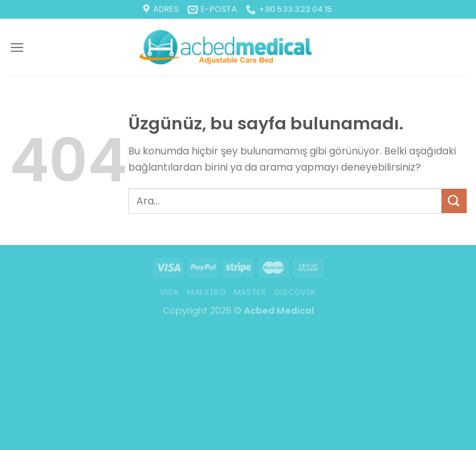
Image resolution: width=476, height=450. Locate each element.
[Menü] (17, 47)
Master (250, 292)
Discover (295, 292)
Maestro (206, 292)
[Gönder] (454, 201)
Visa (169, 292)
